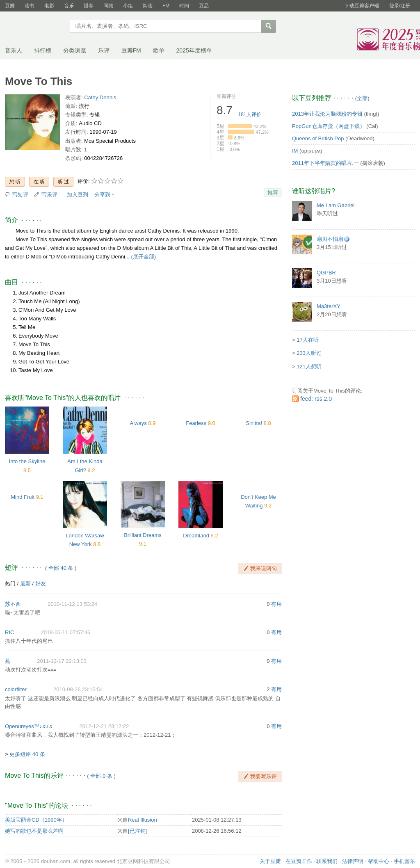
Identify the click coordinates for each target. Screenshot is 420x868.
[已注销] (137, 831)
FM (166, 6)
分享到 (102, 195)
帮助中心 (379, 861)
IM (295, 151)
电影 (49, 6)
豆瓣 (10, 6)
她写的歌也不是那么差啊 (34, 831)
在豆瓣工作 (299, 861)
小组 (128, 6)
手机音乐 (404, 861)
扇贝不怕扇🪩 (333, 239)
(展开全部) (143, 257)
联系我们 (327, 861)
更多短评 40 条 (27, 754)
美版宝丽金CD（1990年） (36, 820)
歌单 (159, 50)
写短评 (20, 195)
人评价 (250, 114)
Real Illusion (143, 820)
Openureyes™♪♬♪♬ (29, 726)
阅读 (148, 6)
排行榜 (43, 50)
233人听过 (309, 353)
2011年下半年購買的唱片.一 (325, 163)
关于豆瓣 (270, 861)
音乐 (69, 6)
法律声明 (353, 861)
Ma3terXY (329, 306)
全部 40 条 (61, 568)
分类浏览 (75, 50)
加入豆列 (78, 195)
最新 (25, 584)
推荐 (273, 193)
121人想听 (309, 367)
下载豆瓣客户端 (362, 6)
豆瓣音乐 (35, 27)
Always (138, 423)
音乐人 (14, 50)
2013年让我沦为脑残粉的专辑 (327, 114)
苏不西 (13, 604)
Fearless (196, 423)
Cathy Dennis (100, 97)
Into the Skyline (27, 461)
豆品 (204, 6)
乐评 (104, 50)
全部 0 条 (101, 776)
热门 (10, 584)
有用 (276, 604)
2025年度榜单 (194, 50)
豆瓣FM (131, 50)
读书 (30, 6)
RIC (9, 632)
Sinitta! (254, 423)
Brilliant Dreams (143, 535)
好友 (41, 584)
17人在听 (307, 340)
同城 (108, 6)
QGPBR (326, 273)
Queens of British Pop (318, 138)
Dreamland (196, 536)
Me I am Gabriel (336, 205)
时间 (184, 6)
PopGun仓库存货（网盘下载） (329, 126)
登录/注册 (400, 6)
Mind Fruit (23, 497)
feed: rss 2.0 (316, 399)
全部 (362, 98)
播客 (89, 6)
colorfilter (16, 689)
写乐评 (49, 195)
